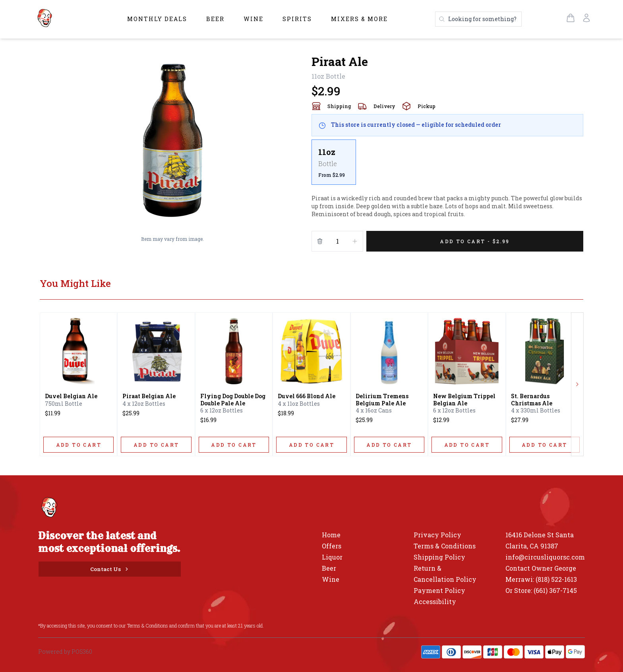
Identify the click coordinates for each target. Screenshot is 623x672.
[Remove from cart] (320, 241)
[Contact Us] (110, 569)
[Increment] (355, 241)
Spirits (297, 19)
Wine (253, 19)
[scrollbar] (447, 165)
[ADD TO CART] (78, 445)
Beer (215, 19)
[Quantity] (337, 241)
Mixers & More (359, 19)
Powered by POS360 (65, 652)
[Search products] (478, 19)
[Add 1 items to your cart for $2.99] (475, 241)
